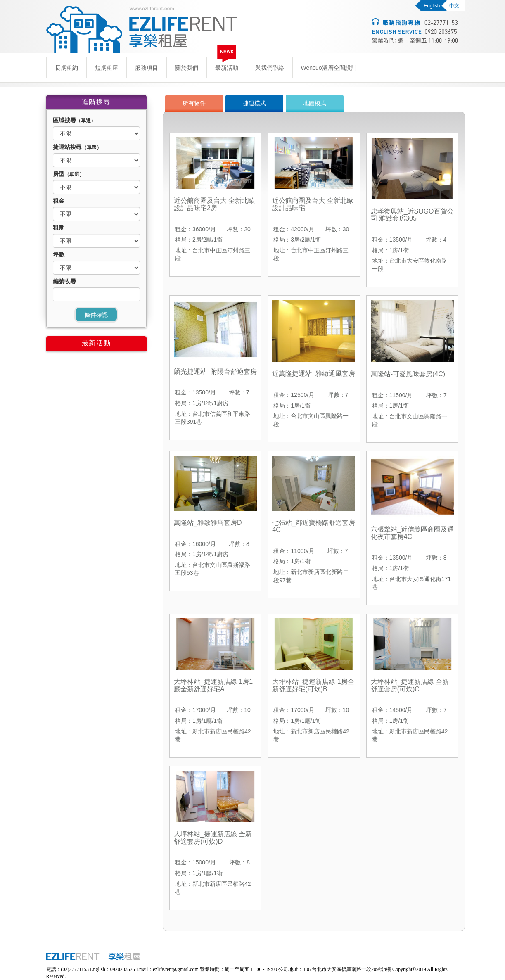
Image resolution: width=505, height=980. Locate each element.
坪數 (59, 254)
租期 (59, 228)
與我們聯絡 (270, 68)
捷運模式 (254, 103)
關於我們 (187, 68)
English (432, 6)
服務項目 (147, 68)
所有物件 (194, 103)
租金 (59, 201)
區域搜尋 (74, 120)
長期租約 (66, 68)
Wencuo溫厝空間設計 (329, 68)
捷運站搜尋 (77, 147)
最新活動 (227, 68)
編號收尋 (64, 281)
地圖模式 (315, 103)
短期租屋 (107, 68)
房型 (69, 174)
